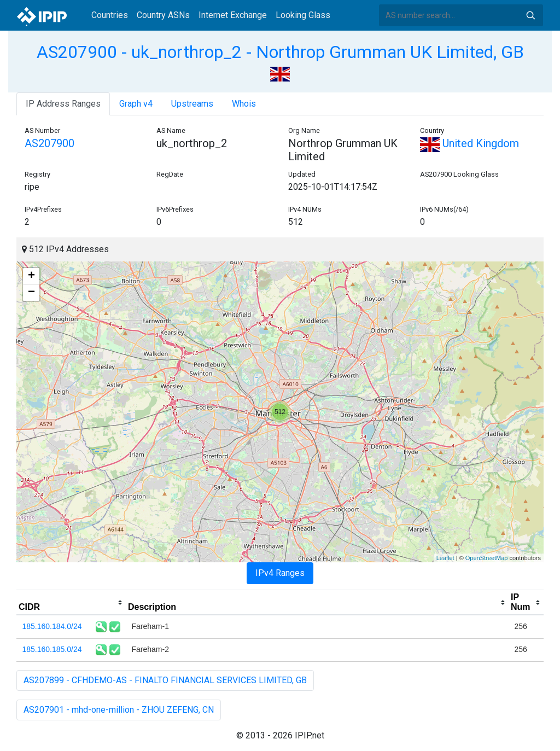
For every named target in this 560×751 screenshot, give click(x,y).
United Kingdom (469, 143)
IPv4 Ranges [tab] (280, 573)
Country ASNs (163, 15)
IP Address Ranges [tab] (63, 104)
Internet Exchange (233, 15)
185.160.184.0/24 (52, 626)
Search (530, 15)
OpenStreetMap (487, 558)
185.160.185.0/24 (52, 649)
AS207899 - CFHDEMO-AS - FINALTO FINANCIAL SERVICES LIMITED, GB (165, 680)
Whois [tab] (244, 104)
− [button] (31, 293)
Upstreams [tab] (192, 104)
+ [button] (31, 276)
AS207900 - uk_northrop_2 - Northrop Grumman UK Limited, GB (280, 52)
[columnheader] (71, 603)
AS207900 (49, 143)
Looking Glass (303, 15)
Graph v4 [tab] (136, 104)
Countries (110, 15)
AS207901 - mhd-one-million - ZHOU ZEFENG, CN (119, 710)
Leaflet (445, 558)
